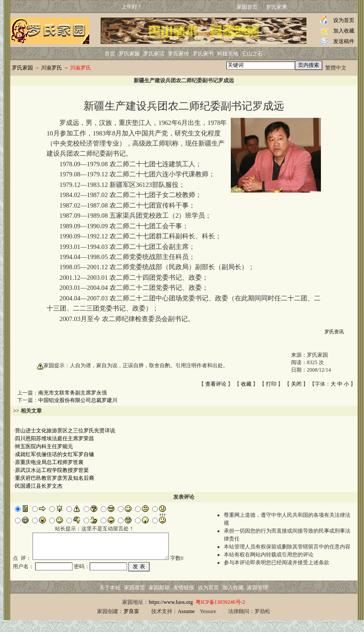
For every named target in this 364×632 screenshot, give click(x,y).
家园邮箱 (159, 599)
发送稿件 (344, 41)
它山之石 (252, 54)
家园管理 (258, 599)
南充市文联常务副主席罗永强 (73, 393)
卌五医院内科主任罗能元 (44, 446)
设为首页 (344, 20)
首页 (110, 54)
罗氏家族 (129, 54)
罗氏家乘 (277, 7)
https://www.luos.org (171, 614)
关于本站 (110, 599)
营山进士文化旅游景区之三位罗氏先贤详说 (65, 431)
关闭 (296, 384)
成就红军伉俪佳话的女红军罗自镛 (55, 454)
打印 (271, 384)
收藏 (246, 384)
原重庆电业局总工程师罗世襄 (49, 462)
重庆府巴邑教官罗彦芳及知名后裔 (55, 478)
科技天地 (228, 54)
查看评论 (216, 384)
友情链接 (184, 599)
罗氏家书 (203, 54)
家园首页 (247, 7)
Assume (186, 623)
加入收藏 (344, 31)
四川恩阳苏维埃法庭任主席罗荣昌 (55, 438)
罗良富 (131, 623)
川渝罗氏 (51, 68)
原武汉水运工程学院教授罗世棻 (52, 470)
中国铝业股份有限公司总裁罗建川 (78, 400)
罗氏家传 (178, 54)
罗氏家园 (22, 68)
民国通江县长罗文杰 (39, 486)
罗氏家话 (154, 54)
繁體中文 (336, 68)
